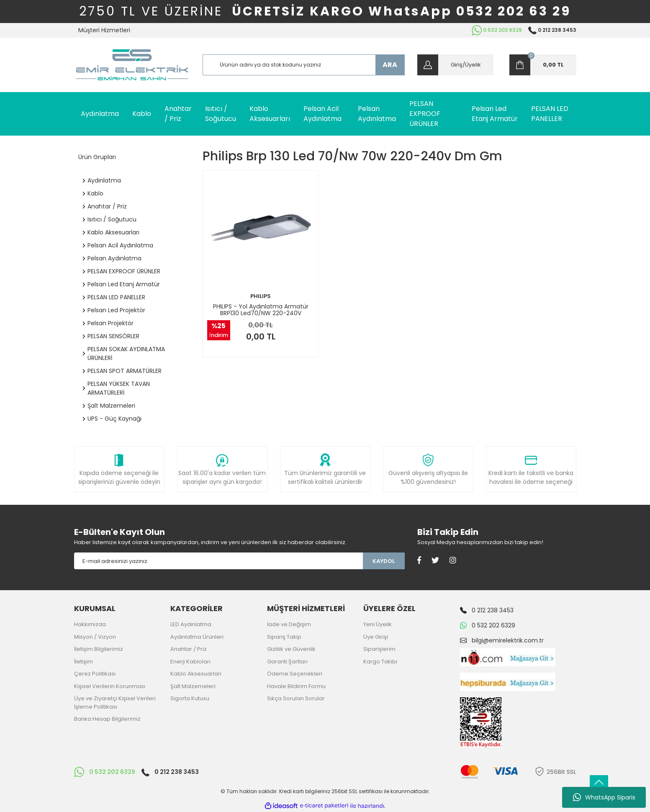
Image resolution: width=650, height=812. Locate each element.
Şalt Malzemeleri (193, 686)
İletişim (83, 662)
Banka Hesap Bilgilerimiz (107, 719)
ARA (390, 65)
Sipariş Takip (284, 637)
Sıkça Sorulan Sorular (296, 698)
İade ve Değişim (289, 624)
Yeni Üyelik (378, 624)
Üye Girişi (376, 637)
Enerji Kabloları (190, 662)
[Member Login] (455, 65)
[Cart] (543, 65)
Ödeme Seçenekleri (295, 674)
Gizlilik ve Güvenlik (291, 649)
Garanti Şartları (287, 662)
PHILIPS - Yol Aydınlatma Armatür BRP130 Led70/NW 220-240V (261, 310)
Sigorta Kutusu (190, 698)
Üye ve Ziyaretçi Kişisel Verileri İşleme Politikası (115, 703)
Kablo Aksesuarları (196, 674)
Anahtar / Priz (189, 649)
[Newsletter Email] (218, 561)
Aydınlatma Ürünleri (197, 637)
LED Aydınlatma (191, 624)
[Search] (304, 65)
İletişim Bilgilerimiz (99, 649)
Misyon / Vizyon (95, 637)
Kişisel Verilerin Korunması (110, 686)
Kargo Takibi (380, 662)
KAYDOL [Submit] (384, 561)
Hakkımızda (90, 624)
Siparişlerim (379, 649)
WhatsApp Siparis (604, 797)
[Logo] (132, 65)
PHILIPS (261, 296)
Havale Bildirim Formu (296, 686)
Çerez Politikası (95, 674)
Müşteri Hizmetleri (104, 30)
